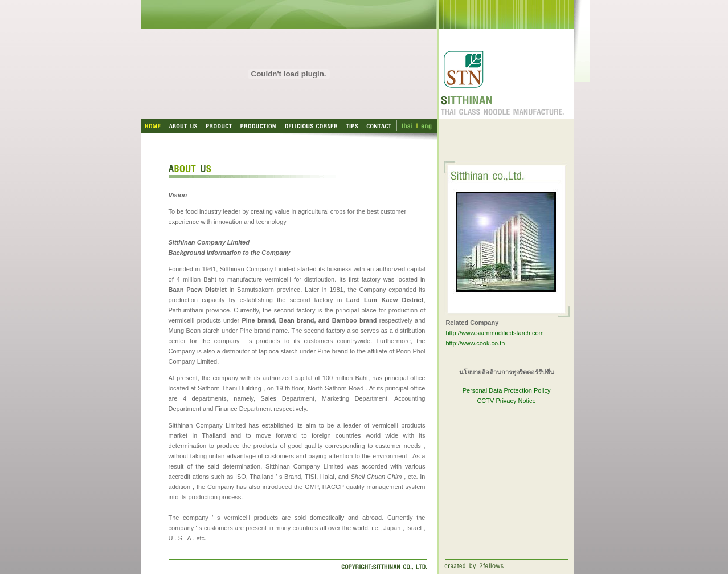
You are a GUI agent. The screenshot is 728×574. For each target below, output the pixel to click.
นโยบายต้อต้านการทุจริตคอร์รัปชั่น (507, 372)
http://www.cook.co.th (475, 343)
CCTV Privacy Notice (506, 401)
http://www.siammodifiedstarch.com (494, 333)
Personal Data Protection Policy (507, 390)
